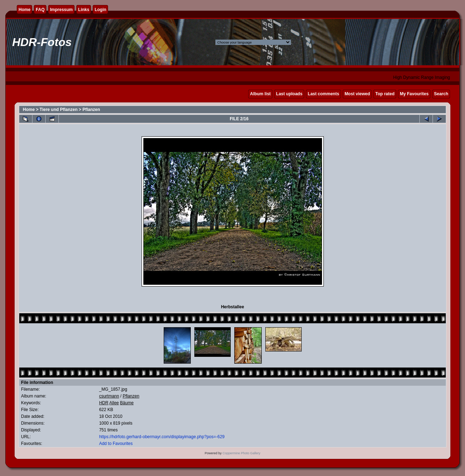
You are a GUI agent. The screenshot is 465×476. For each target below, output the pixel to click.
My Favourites (414, 94)
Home (24, 10)
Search (441, 94)
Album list (260, 94)
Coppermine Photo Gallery (241, 453)
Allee (114, 403)
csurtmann (109, 396)
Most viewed (357, 94)
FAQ (40, 10)
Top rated (385, 94)
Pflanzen (91, 110)
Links (84, 10)
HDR (104, 403)
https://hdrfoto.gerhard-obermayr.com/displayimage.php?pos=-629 (162, 437)
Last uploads (289, 94)
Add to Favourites (116, 444)
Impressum (61, 10)
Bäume (127, 403)
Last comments (323, 94)
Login (100, 10)
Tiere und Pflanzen (58, 110)
